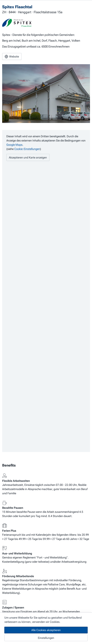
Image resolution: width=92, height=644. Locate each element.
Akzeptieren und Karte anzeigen (28, 158)
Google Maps (14, 145)
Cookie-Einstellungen (27, 149)
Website (12, 57)
